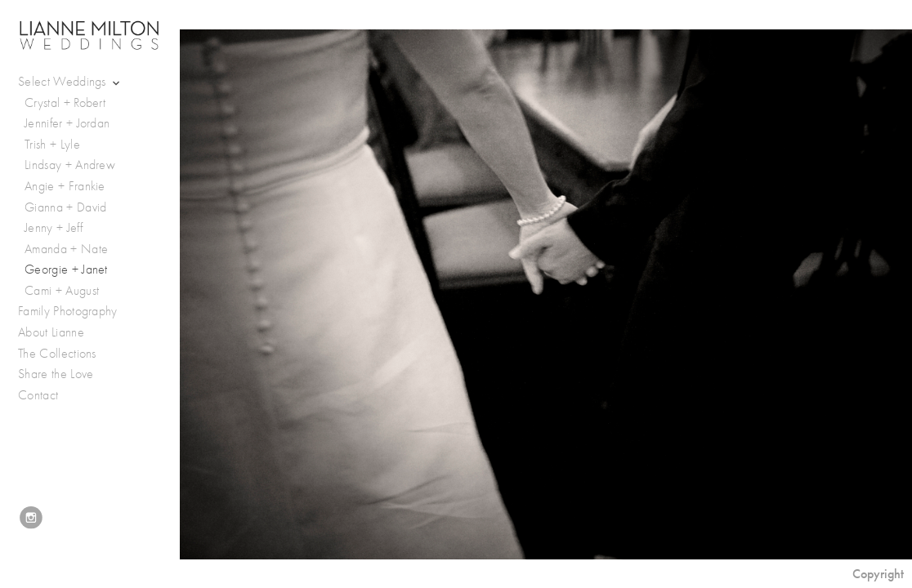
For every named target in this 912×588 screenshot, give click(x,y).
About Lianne (51, 332)
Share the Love (56, 374)
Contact (38, 395)
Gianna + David (65, 207)
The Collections (57, 354)
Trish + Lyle (52, 145)
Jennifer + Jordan (67, 123)
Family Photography (68, 311)
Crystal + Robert (65, 103)
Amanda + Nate (66, 249)
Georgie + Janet (66, 269)
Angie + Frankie (65, 186)
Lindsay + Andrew (70, 165)
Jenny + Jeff (54, 228)
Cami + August (62, 291)
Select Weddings (70, 82)
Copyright (878, 574)
